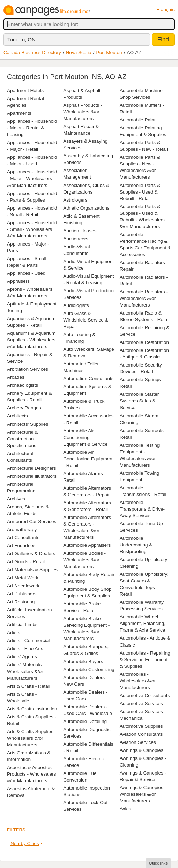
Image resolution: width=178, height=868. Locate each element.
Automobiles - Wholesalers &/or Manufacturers (138, 681)
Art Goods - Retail (26, 562)
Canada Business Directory (32, 52)
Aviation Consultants (141, 734)
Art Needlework (23, 586)
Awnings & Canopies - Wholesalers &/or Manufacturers (143, 794)
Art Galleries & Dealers (31, 554)
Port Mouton (109, 52)
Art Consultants (23, 538)
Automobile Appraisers (87, 545)
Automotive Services (141, 704)
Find (163, 40)
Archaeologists (23, 385)
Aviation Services (138, 742)
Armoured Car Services (32, 522)
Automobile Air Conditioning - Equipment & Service (85, 437)
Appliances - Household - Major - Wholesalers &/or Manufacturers (32, 178)
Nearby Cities (25, 843)
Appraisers (18, 281)
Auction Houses (80, 231)
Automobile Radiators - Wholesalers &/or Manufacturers (144, 298)
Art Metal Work (23, 578)
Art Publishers (22, 594)
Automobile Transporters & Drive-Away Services (142, 509)
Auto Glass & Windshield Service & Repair (86, 320)
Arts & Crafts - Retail (29, 686)
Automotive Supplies (141, 726)
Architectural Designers (32, 468)
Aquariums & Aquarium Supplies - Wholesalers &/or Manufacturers (31, 340)
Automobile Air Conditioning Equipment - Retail (88, 459)
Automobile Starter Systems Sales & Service (139, 401)
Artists (14, 632)
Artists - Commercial (28, 640)
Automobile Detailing (85, 721)
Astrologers (75, 200)
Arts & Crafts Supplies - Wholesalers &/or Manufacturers (32, 738)
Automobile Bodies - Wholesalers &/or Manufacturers (84, 560)
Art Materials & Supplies (32, 570)
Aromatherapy (22, 530)
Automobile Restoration (144, 342)
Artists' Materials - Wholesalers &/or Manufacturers (26, 671)
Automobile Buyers (83, 661)
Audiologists (76, 305)
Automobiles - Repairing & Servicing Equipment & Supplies (145, 660)
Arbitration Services (28, 369)
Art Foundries (21, 546)
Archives (16, 499)
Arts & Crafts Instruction (32, 709)
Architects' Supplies (28, 424)
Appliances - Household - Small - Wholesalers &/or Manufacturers (32, 229)
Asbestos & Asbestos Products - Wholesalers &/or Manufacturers (32, 774)
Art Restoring (21, 602)
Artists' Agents (22, 656)
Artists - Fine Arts (25, 648)
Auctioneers (76, 239)
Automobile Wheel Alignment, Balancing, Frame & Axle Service (143, 623)
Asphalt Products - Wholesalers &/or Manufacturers (83, 112)
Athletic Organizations (86, 208)
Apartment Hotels (25, 90)
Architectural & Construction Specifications (22, 439)
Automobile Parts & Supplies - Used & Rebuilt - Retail (140, 192)
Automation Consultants (88, 379)
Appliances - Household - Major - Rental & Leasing (32, 128)
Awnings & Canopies (142, 750)
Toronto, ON (21, 40)
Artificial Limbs (22, 624)
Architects (17, 416)
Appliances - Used (26, 273)
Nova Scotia (79, 52)
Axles (125, 809)
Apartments (19, 113)
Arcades (16, 377)
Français (165, 10)
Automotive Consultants (145, 696)
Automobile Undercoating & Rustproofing (136, 545)
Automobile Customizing (89, 669)
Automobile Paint (138, 120)
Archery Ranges (24, 408)
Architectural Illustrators (32, 476)
